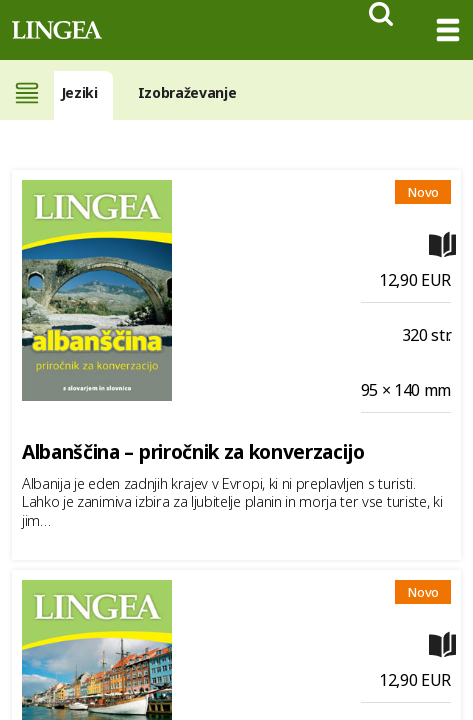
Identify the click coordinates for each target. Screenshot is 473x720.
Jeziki (79, 92)
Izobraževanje (187, 92)
